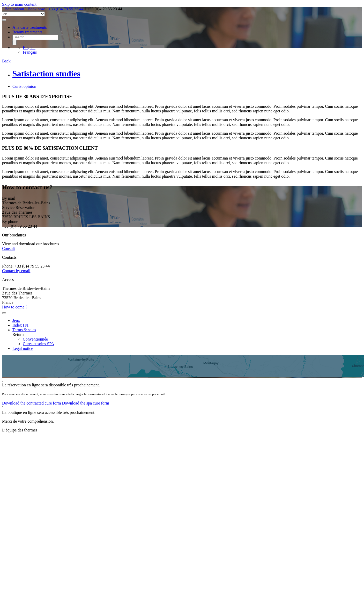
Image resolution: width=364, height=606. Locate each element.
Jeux (16, 320)
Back (6, 61)
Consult (9, 248)
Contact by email (16, 271)
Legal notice (23, 348)
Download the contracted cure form (32, 403)
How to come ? (15, 307)
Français (30, 52)
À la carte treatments (30, 27)
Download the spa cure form (85, 403)
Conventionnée (35, 339)
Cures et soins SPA (39, 344)
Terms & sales (24, 330)
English (29, 48)
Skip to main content (19, 4)
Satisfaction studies (46, 74)
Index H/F (21, 325)
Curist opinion (24, 86)
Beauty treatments (27, 32)
